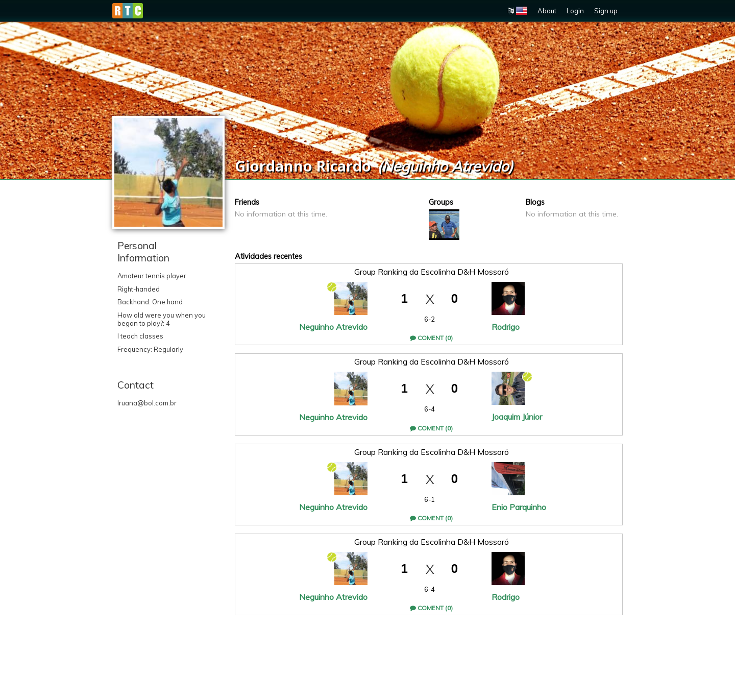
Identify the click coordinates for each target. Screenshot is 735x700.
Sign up (606, 11)
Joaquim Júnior (517, 417)
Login (575, 11)
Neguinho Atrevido (333, 327)
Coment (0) (431, 338)
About (547, 11)
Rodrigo (506, 327)
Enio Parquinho (519, 507)
